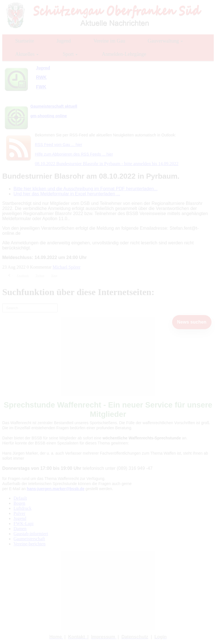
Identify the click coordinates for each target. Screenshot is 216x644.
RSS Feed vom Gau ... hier (58, 145)
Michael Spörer (67, 267)
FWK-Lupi (23, 524)
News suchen (192, 322)
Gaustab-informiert (31, 534)
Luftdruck (22, 508)
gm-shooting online (49, 116)
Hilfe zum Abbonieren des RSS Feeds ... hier (74, 154)
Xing (54, 275)
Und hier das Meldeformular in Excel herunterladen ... (67, 194)
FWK (41, 87)
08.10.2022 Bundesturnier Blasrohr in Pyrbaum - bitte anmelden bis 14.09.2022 (107, 164)
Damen (20, 529)
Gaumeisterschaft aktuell (54, 106)
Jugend (20, 518)
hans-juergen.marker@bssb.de (56, 489)
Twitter (40, 275)
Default (20, 498)
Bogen (19, 503)
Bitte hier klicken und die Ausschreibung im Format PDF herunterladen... (85, 189)
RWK (41, 77)
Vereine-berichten (30, 544)
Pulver (19, 513)
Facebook (23, 275)
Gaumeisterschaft (29, 539)
